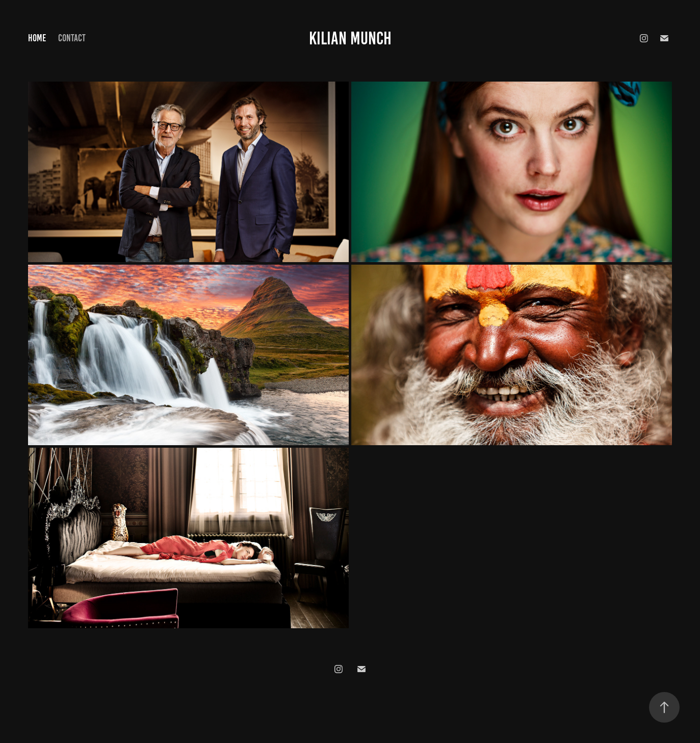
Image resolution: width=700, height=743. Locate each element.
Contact (72, 38)
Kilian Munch (350, 38)
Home (37, 38)
